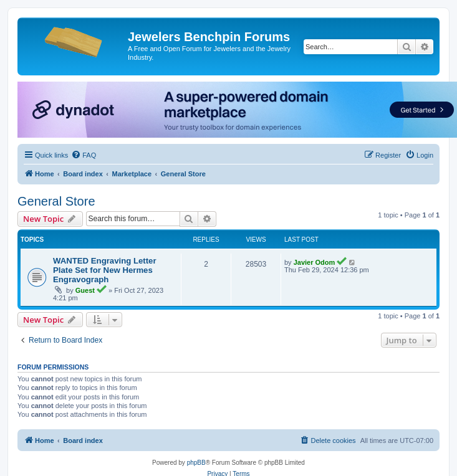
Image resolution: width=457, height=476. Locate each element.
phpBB (196, 463)
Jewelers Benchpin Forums (209, 37)
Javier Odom (315, 262)
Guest (85, 290)
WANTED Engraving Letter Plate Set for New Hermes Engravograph (105, 270)
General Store (56, 201)
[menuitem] (84, 155)
